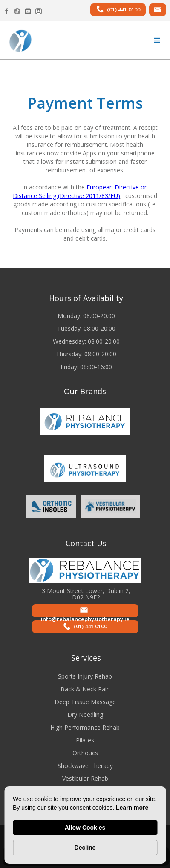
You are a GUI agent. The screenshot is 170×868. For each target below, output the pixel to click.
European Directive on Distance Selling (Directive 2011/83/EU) (80, 191)
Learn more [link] (132, 808)
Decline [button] (85, 848)
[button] (157, 40)
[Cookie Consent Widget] (85, 825)
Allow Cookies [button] (85, 828)
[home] (18, 40)
